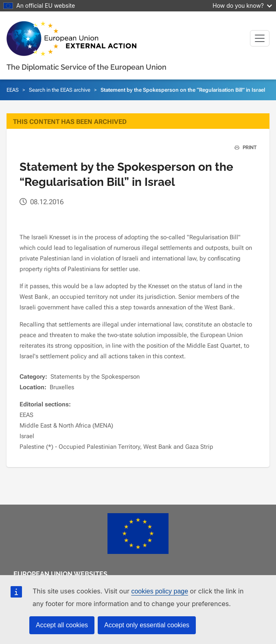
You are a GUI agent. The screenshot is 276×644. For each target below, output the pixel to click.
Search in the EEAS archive (60, 90)
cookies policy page (160, 591)
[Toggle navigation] (260, 38)
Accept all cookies (62, 625)
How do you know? (242, 6)
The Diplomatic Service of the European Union (87, 67)
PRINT (242, 148)
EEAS (13, 90)
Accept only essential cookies (147, 625)
